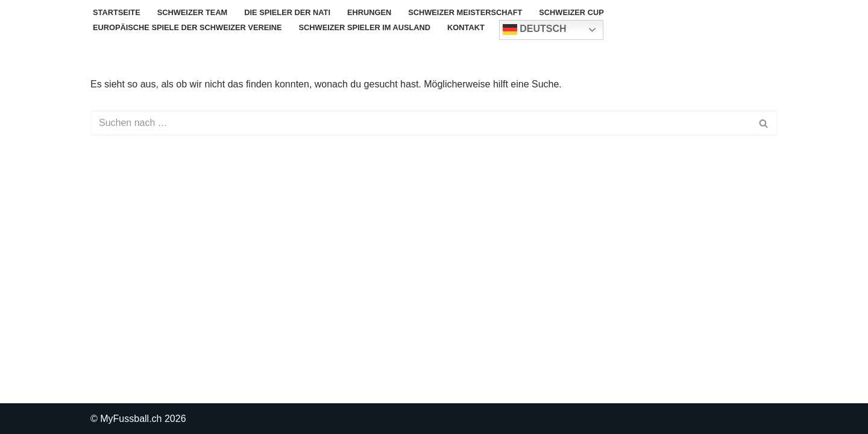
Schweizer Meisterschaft (465, 12)
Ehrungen (369, 12)
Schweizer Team (193, 12)
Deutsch (535, 30)
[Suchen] (420, 123)
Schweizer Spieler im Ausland (365, 27)
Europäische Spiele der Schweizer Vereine (187, 27)
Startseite (117, 12)
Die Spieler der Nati (287, 12)
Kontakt (466, 27)
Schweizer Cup (571, 12)
